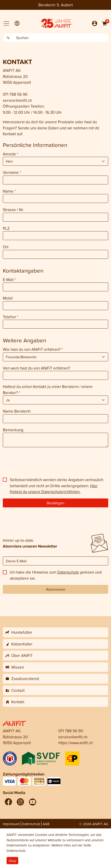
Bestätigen (56, 503)
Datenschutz (68, 572)
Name (9, 191)
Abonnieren (56, 589)
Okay (12, 861)
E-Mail (9, 280)
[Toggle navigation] (6, 23)
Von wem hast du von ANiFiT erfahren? (36, 368)
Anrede (11, 154)
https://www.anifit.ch (76, 743)
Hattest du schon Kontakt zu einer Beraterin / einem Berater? (48, 390)
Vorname (12, 172)
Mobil (8, 298)
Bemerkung (13, 430)
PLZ (6, 228)
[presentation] (38, 464)
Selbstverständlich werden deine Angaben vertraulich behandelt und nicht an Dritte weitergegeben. (57, 486)
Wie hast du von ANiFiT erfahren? (33, 349)
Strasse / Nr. (13, 210)
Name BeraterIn (17, 411)
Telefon (11, 317)
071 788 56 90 (15, 94)
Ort (6, 247)
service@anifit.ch (17, 100)
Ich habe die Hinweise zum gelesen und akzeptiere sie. (56, 575)
